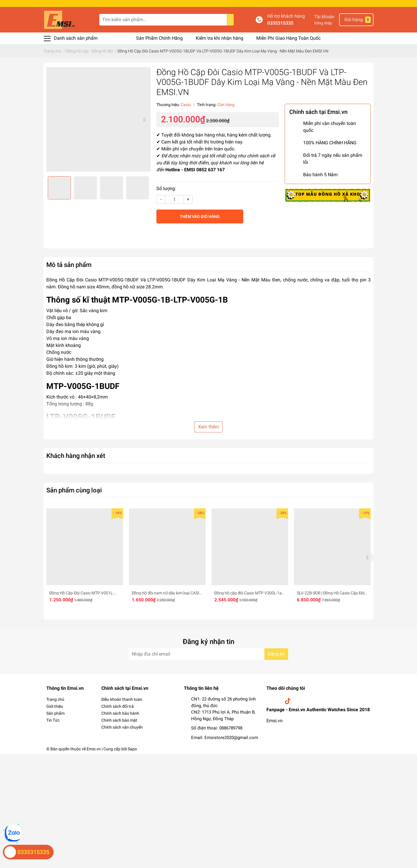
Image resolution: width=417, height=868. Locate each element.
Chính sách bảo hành (120, 713)
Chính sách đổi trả (118, 706)
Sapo (132, 749)
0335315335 (280, 23)
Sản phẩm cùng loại (74, 490)
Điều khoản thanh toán (122, 699)
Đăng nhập (323, 23)
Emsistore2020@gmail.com (231, 738)
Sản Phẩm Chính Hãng (159, 38)
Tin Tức (53, 720)
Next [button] (144, 119)
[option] (98, 119)
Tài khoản (324, 17)
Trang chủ (55, 699)
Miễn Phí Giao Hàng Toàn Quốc (288, 38)
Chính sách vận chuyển (122, 727)
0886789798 (231, 728)
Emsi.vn (275, 721)
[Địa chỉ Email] (209, 654)
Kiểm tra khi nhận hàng (220, 38)
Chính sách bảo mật (119, 720)
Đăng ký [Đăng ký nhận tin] (276, 654)
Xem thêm (209, 427)
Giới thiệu (55, 706)
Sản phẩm (55, 713)
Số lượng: (166, 189)
